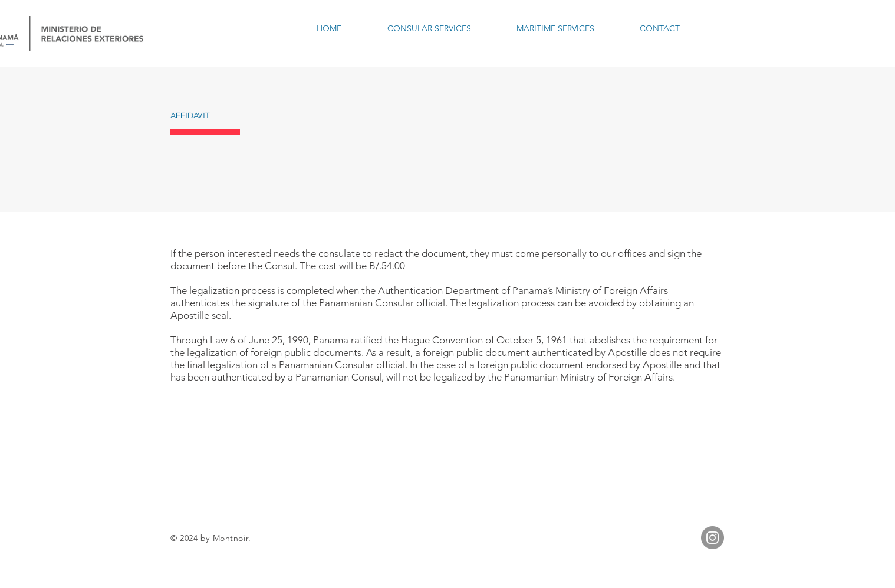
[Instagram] (713, 538)
